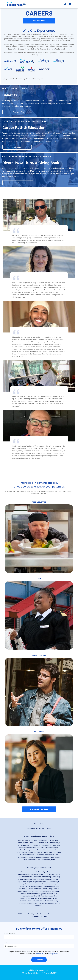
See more (17, 147)
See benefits (18, 112)
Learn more (18, 182)
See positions (39, 21)
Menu (3, 4)
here (48, 828)
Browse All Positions (39, 809)
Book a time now (41, 916)
